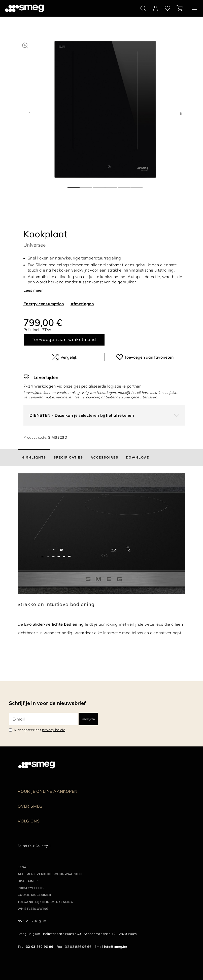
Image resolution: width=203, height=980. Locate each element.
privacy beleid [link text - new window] (54, 730)
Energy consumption (44, 304)
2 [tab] (86, 185)
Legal (23, 867)
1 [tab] (74, 185)
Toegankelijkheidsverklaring (45, 902)
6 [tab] (137, 185)
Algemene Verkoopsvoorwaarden (50, 874)
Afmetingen (82, 304)
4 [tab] (112, 185)
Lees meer (33, 290)
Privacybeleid (31, 888)
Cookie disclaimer (34, 895)
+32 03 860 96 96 (39, 947)
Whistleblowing (33, 909)
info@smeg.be (115, 947)
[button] (25, 45)
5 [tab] (124, 185)
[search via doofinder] (143, 8)
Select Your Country (33, 846)
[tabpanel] (105, 109)
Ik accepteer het (40, 730)
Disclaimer (28, 881)
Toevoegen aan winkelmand (64, 340)
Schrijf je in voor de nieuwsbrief (47, 703)
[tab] (34, 458)
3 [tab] (99, 185)
